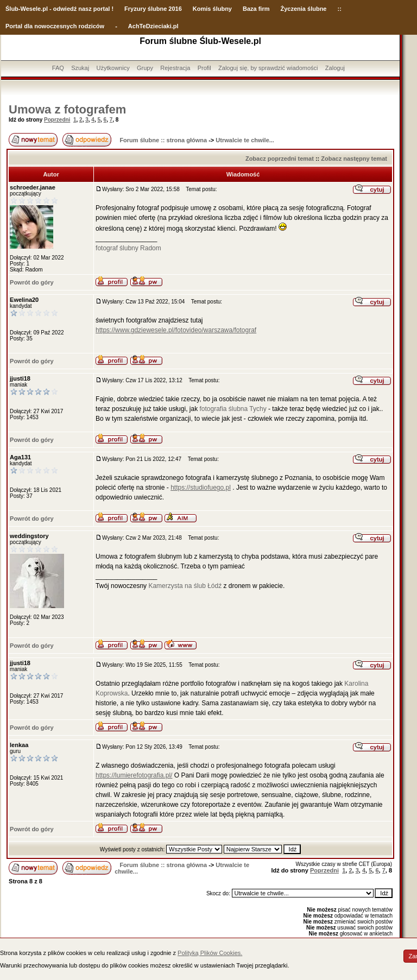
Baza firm (256, 9)
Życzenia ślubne (304, 9)
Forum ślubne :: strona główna (163, 140)
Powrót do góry (32, 282)
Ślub (12, 9)
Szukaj (80, 68)
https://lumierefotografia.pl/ (134, 775)
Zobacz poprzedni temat (280, 159)
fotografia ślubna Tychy (233, 409)
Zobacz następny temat (354, 159)
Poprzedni (57, 120)
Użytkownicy (113, 68)
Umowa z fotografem (67, 109)
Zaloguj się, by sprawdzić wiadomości (268, 68)
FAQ (58, 68)
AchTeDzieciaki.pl (153, 26)
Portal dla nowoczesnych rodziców (55, 26)
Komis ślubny (212, 9)
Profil (204, 68)
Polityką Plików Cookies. (210, 953)
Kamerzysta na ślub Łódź (185, 586)
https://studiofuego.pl (201, 488)
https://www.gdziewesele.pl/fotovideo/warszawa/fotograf (176, 330)
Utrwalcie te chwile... (245, 140)
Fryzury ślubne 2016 (153, 9)
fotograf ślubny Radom (128, 248)
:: (339, 9)
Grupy (145, 68)
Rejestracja (175, 68)
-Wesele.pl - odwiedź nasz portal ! (66, 9)
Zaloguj (335, 68)
